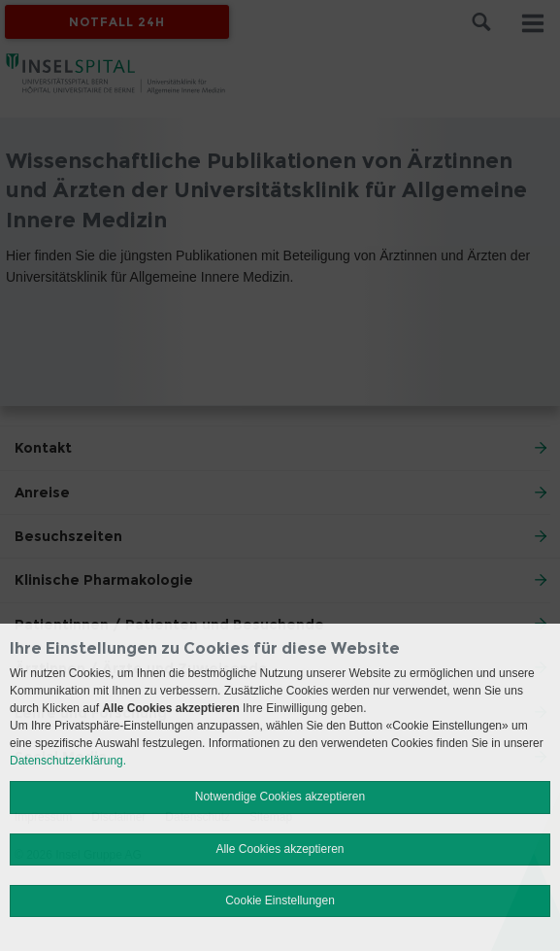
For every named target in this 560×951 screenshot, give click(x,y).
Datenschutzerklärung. (68, 761)
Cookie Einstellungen (280, 900)
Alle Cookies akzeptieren (280, 849)
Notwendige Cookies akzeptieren (280, 797)
